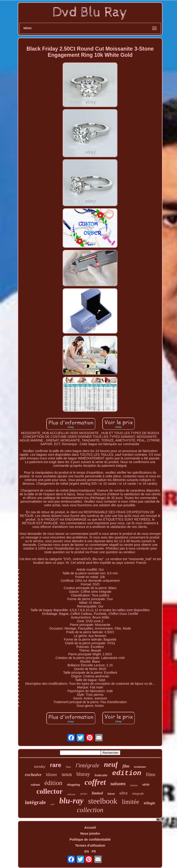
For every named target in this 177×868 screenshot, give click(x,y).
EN (87, 851)
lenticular (101, 775)
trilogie (150, 803)
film (126, 766)
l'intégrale (87, 765)
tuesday (40, 766)
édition (53, 783)
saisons (118, 783)
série (146, 784)
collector (50, 791)
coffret (95, 782)
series (84, 794)
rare (56, 765)
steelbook (103, 801)
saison (35, 785)
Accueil (90, 828)
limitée (131, 802)
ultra (123, 793)
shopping (73, 785)
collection (90, 810)
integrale (138, 794)
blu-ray (71, 801)
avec (53, 804)
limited (97, 793)
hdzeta (111, 794)
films (151, 774)
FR (94, 851)
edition (127, 773)
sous (67, 774)
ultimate (71, 794)
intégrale (35, 802)
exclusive (33, 775)
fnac (68, 767)
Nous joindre (90, 834)
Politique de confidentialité (90, 839)
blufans (134, 785)
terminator (140, 767)
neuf (111, 764)
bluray (83, 774)
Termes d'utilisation (90, 845)
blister (52, 775)
